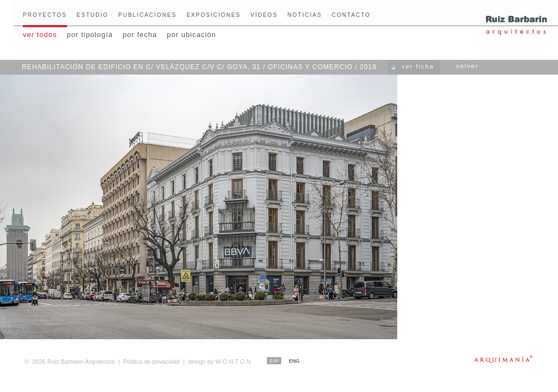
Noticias (305, 15)
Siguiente (523, 197)
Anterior (35, 197)
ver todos (40, 35)
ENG (294, 361)
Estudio (93, 15)
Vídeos (264, 15)
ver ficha (418, 66)
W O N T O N (219, 362)
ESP (274, 361)
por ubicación (191, 35)
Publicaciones (147, 15)
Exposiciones (214, 15)
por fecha (140, 35)
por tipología (90, 35)
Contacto (351, 15)
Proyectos (45, 15)
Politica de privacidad (151, 362)
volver (467, 66)
